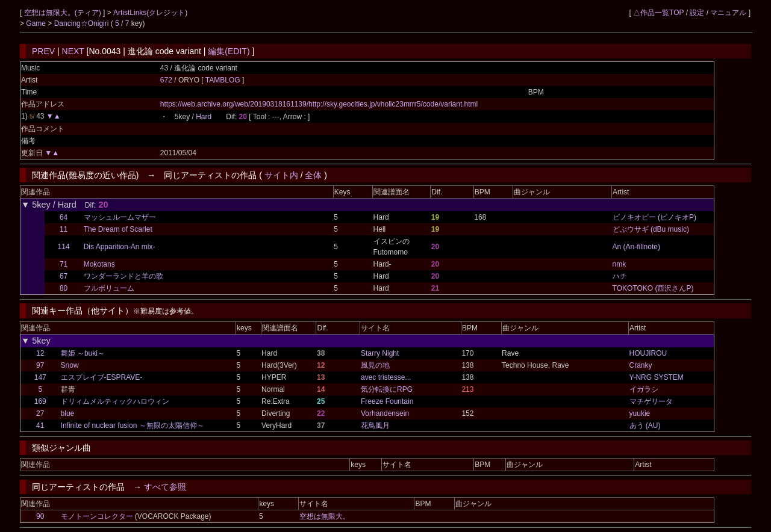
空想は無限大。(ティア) (64, 13)
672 (166, 80)
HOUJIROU (648, 353)
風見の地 (375, 365)
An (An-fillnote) (636, 247)
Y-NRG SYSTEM (657, 377)
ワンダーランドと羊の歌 (123, 276)
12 (40, 353)
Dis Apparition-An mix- (120, 247)
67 (64, 276)
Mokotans (99, 264)
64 (64, 217)
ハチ (620, 276)
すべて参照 (165, 487)
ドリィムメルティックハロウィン (115, 401)
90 (40, 516)
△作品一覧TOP (658, 13)
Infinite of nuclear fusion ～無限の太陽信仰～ (133, 425)
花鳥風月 (375, 425)
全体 (313, 175)
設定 (697, 13)
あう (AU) (645, 425)
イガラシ (644, 389)
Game (37, 23)
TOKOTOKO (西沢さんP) (653, 288)
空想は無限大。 (325, 516)
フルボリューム (109, 288)
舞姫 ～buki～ (83, 353)
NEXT (73, 51)
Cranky (641, 365)
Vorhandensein (385, 413)
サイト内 (281, 175)
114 (64, 247)
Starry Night (380, 353)
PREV (43, 51)
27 (40, 413)
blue (68, 413)
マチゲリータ (651, 401)
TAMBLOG (224, 80)
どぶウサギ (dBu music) (651, 229)
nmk (620, 264)
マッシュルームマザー (120, 217)
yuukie (640, 413)
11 (64, 229)
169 (40, 401)
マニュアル (728, 13)
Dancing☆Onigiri (83, 23)
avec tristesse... (386, 377)
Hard (204, 117)
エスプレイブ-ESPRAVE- (102, 377)
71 (64, 264)
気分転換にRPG (387, 389)
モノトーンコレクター (97, 516)
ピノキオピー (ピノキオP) (654, 217)
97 (40, 365)
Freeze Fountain (387, 401)
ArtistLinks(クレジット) (150, 13)
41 (40, 425)
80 (64, 288)
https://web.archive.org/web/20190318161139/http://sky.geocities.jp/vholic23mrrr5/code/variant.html (319, 104)
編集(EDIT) (229, 51)
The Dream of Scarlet (118, 229)
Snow (70, 365)
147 (40, 377)
